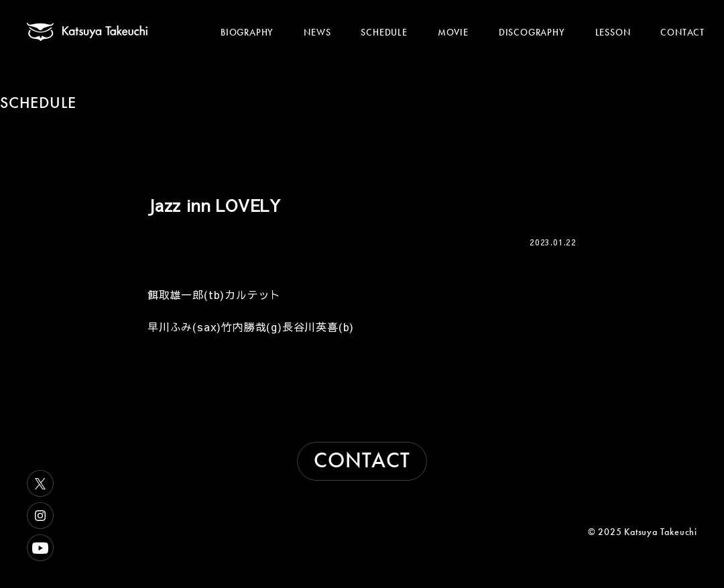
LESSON (613, 32)
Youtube (40, 548)
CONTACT (682, 32)
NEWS (317, 32)
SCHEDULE (384, 32)
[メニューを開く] (689, 18)
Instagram (40, 516)
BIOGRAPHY (247, 32)
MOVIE (453, 32)
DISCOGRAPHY (532, 32)
